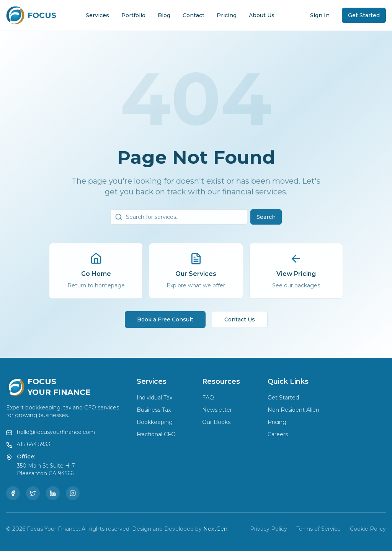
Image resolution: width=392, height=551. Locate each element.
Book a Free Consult (165, 322)
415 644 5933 (34, 444)
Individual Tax (154, 398)
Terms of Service (318, 529)
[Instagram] (73, 493)
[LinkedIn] (53, 493)
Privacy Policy (269, 529)
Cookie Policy (368, 529)
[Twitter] (33, 493)
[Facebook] (13, 493)
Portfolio (133, 15)
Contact (194, 15)
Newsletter (217, 410)
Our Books (216, 422)
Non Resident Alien (293, 410)
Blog (164, 15)
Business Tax (154, 410)
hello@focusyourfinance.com (56, 432)
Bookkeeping (155, 422)
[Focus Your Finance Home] (31, 15)
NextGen (215, 529)
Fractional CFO (156, 434)
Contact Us (240, 322)
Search (266, 219)
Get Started (364, 15)
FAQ (208, 398)
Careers (278, 434)
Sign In (320, 15)
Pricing (227, 15)
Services (97, 15)
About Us (262, 15)
